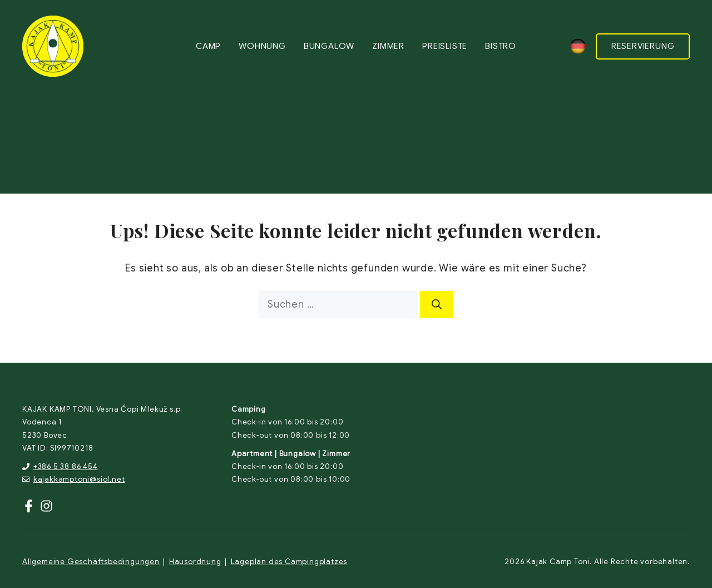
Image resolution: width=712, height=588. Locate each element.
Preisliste (445, 46)
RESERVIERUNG (643, 46)
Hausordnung (195, 562)
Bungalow (329, 46)
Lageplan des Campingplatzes (289, 562)
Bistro (501, 46)
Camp (208, 46)
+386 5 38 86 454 (66, 466)
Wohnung (262, 46)
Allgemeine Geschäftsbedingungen (91, 562)
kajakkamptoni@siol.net (79, 479)
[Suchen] (437, 305)
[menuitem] (578, 46)
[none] (578, 46)
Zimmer (388, 46)
